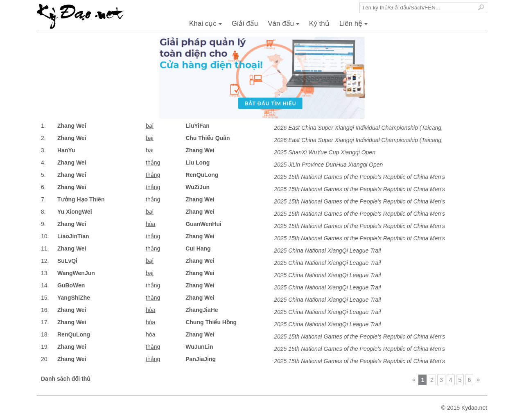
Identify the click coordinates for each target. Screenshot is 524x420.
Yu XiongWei (75, 212)
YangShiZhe (74, 298)
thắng (153, 163)
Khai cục (207, 26)
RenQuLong (202, 175)
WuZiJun (198, 187)
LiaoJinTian (73, 236)
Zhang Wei (72, 126)
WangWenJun (76, 273)
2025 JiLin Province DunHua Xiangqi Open (328, 165)
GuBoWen (71, 285)
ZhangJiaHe (202, 310)
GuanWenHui (203, 224)
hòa (150, 224)
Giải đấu (245, 24)
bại (150, 126)
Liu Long (198, 163)
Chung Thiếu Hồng (211, 322)
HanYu (66, 150)
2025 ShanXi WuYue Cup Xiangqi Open (325, 152)
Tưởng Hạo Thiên (81, 199)
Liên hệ (355, 26)
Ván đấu (285, 26)
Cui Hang (198, 248)
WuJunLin (199, 347)
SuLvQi (67, 261)
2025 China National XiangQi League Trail (327, 251)
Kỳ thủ (319, 24)
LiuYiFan (198, 126)
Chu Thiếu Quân (208, 138)
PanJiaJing (201, 359)
